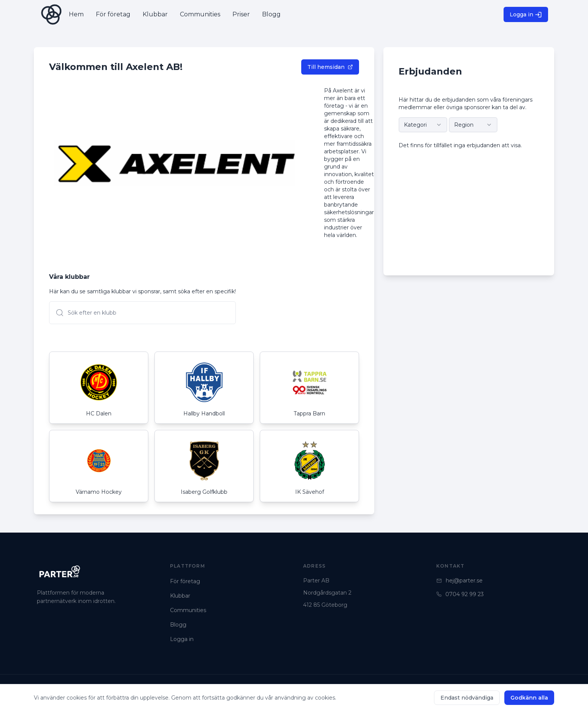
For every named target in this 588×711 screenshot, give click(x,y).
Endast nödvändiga (467, 698)
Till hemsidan (330, 67)
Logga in (526, 15)
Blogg (178, 625)
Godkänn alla (529, 698)
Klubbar (180, 596)
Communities (188, 610)
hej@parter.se (459, 581)
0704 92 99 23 (460, 594)
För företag (185, 581)
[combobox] (423, 125)
